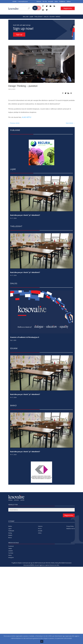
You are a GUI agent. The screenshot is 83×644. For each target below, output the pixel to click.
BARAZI (58, 17)
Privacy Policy (70, 526)
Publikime (62, 1)
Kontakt (40, 531)
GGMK (14, 1)
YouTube (11, 553)
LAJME (31, 17)
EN (39, 8)
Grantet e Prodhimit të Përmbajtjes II (25, 337)
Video (56, 1)
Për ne (40, 529)
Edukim (10, 535)
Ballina (10, 526)
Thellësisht (11, 531)
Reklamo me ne (71, 529)
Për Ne (45, 1)
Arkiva (69, 1)
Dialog (10, 533)
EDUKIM (52, 17)
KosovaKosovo (23, 1)
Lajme (10, 529)
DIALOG (46, 17)
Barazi (10, 538)
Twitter (10, 548)
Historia (39, 1)
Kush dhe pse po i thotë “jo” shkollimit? (25, 215)
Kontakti (51, 1)
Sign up (19, 34)
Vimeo (10, 555)
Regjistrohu (68, 8)
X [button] (42, 641)
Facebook (11, 546)
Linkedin (11, 551)
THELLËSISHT (38, 17)
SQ (35, 8)
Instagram (11, 557)
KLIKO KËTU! (27, 117)
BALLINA (26, 17)
